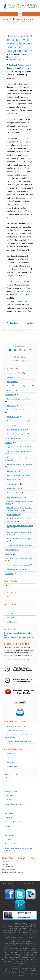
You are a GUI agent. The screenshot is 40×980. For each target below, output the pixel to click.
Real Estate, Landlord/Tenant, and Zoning (19, 558)
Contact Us (8, 800)
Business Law (10, 395)
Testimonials (9, 574)
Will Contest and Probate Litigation (19, 545)
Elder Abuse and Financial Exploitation (20, 464)
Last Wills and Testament (15, 497)
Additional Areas (11, 622)
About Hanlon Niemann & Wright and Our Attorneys (18, 849)
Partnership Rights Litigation (17, 430)
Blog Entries (8, 813)
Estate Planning (12, 480)
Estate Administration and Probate (18, 475)
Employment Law (13, 417)
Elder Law (12, 57)
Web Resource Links (11, 844)
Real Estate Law (30, 884)
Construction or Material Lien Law (19, 565)
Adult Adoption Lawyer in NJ (16, 726)
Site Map (7, 826)
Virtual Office (9, 795)
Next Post (30, 323)
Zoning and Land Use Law (16, 569)
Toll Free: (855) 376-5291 (20, 361)
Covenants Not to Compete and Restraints (21, 410)
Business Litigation (12, 438)
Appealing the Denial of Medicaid (18, 447)
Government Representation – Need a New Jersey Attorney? (20, 736)
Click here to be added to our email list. (17, 660)
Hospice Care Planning (15, 493)
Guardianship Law (15, 60)
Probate (20, 332)
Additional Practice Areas (14, 373)
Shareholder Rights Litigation (17, 434)
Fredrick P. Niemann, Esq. (19, 65)
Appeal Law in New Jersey (15, 730)
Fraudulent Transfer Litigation (17, 421)
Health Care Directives (15, 488)
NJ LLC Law (11, 425)
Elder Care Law (12, 471)
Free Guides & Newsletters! (13, 822)
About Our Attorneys (11, 791)
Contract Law (12, 406)
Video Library (11, 597)
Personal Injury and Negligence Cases (19, 386)
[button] (20, 14)
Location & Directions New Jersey (15, 804)
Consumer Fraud (13, 382)
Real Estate (10, 618)
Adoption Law (12, 377)
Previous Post (12, 323)
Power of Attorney (13, 515)
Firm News (9, 554)
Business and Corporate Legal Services (20, 399)
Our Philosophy (9, 835)
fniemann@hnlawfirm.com (17, 301)
